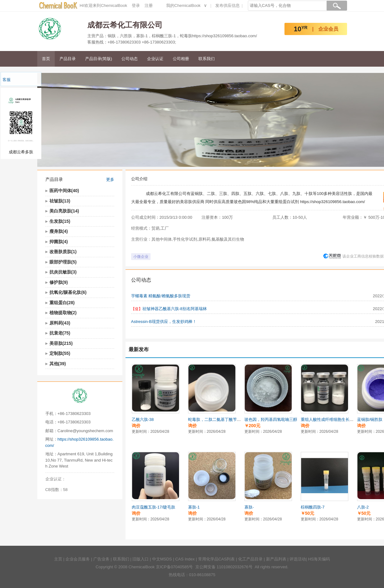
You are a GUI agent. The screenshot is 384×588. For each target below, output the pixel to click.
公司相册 (181, 59)
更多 (110, 179)
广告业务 (101, 559)
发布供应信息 (228, 5)
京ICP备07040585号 (174, 567)
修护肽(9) (59, 282)
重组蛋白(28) (62, 303)
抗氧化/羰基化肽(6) (68, 292)
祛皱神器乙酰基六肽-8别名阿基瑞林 (175, 309)
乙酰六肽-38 (143, 419)
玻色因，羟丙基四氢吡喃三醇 (271, 419)
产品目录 (68, 59)
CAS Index (185, 559)
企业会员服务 (78, 559)
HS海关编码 (319, 559)
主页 (58, 559)
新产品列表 (276, 559)
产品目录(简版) (99, 59)
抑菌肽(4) (59, 242)
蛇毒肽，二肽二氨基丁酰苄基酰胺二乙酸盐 (227, 419)
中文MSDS (162, 559)
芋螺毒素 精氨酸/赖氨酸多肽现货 (161, 296)
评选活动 (298, 559)
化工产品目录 (250, 559)
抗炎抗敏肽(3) (63, 272)
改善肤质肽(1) (63, 252)
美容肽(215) (61, 343)
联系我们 (207, 59)
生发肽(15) (60, 221)
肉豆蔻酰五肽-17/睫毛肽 (154, 507)
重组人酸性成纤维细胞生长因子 (329, 419)
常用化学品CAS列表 (217, 559)
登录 (136, 5)
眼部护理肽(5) (63, 262)
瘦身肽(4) (59, 231)
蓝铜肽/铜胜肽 (370, 419)
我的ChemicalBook (183, 5)
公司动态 (130, 59)
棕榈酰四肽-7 (313, 507)
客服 (7, 80)
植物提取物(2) (63, 313)
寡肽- (249, 507)
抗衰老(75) (60, 333)
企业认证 (155, 59)
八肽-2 (363, 507)
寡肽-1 (194, 507)
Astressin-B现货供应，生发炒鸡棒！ (164, 322)
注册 (149, 5)
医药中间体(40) (64, 191)
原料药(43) (60, 323)
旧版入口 (141, 559)
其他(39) (58, 364)
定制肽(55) (60, 353)
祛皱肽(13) (60, 201)
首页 (46, 59)
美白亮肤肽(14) (64, 211)
